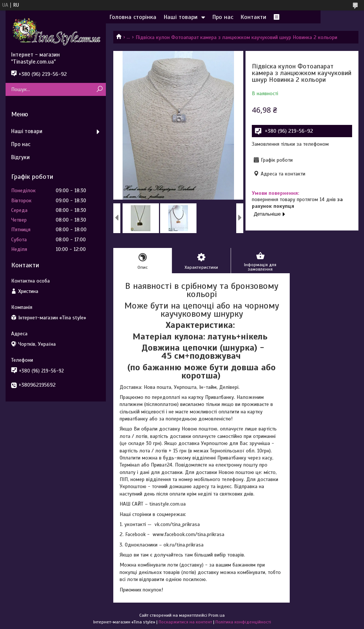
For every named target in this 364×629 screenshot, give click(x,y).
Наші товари (181, 17)
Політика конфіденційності (243, 622)
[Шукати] (99, 89)
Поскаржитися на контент (185, 622)
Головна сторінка (133, 17)
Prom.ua (217, 615)
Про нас (223, 17)
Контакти (253, 17)
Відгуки (20, 157)
